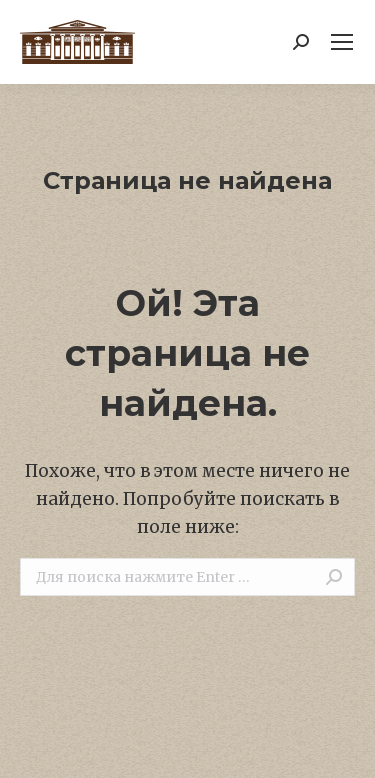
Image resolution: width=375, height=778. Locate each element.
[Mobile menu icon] (342, 42)
